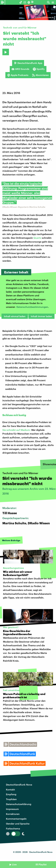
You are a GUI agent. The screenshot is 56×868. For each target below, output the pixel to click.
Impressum (12, 809)
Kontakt (10, 789)
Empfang (11, 794)
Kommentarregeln (16, 819)
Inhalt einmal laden (15, 316)
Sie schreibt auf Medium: (17, 430)
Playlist (43, 864)
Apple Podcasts (18, 75)
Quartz (37, 238)
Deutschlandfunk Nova (19, 785)
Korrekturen (13, 814)
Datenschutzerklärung (19, 804)
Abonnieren (40, 75)
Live (14, 864)
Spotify (39, 69)
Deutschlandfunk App (28, 63)
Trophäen (11, 799)
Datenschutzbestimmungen (32, 307)
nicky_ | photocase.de (45, 17)
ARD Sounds (20, 69)
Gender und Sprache (18, 824)
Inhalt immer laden (41, 316)
